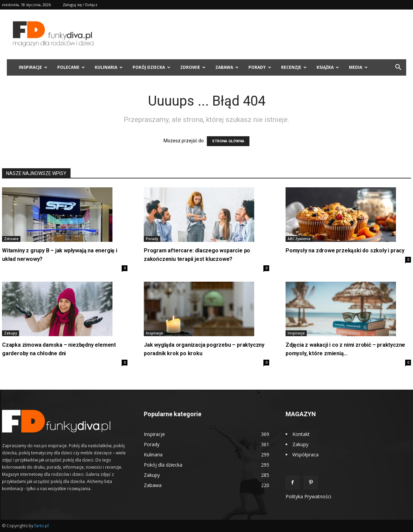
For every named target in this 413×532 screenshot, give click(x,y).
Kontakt (301, 434)
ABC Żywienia (299, 239)
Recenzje (294, 67)
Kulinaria (109, 67)
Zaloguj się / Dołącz (80, 5)
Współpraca (305, 455)
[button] (398, 68)
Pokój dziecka (151, 67)
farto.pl (42, 526)
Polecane (71, 67)
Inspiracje (33, 67)
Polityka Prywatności (308, 496)
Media (358, 67)
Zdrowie (193, 67)
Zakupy (11, 333)
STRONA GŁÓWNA (228, 141)
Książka (328, 67)
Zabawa (227, 67)
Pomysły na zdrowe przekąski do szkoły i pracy (345, 251)
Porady (260, 67)
